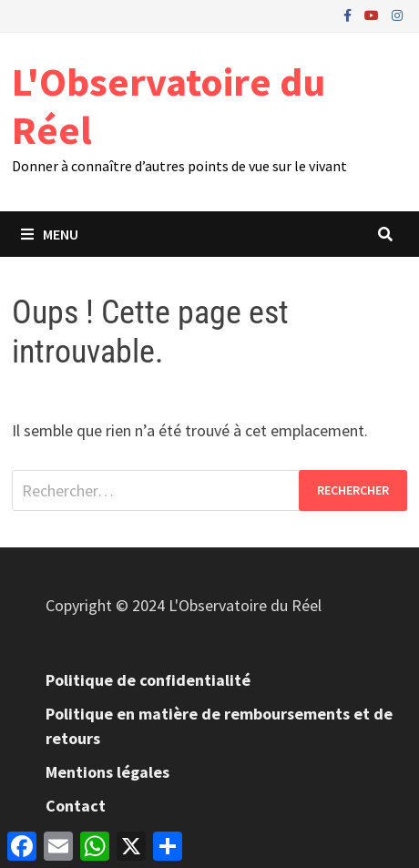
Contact (76, 806)
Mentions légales (107, 772)
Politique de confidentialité (148, 680)
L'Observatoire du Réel (169, 106)
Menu (50, 234)
